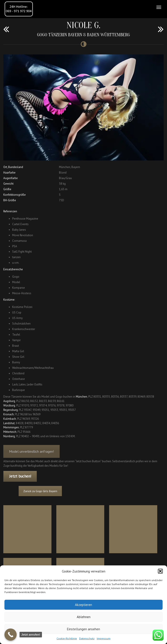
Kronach (9, 414)
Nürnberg (9, 436)
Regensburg (11, 410)
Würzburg (9, 405)
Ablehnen (84, 617)
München (82, 397)
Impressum (104, 638)
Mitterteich (10, 432)
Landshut (9, 423)
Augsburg (9, 401)
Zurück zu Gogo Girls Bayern (49, 491)
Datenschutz (87, 638)
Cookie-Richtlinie (67, 638)
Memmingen (11, 427)
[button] (160, 571)
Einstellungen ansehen (83, 629)
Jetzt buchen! (20, 476)
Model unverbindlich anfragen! (31, 455)
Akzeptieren (83, 605)
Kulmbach (10, 419)
